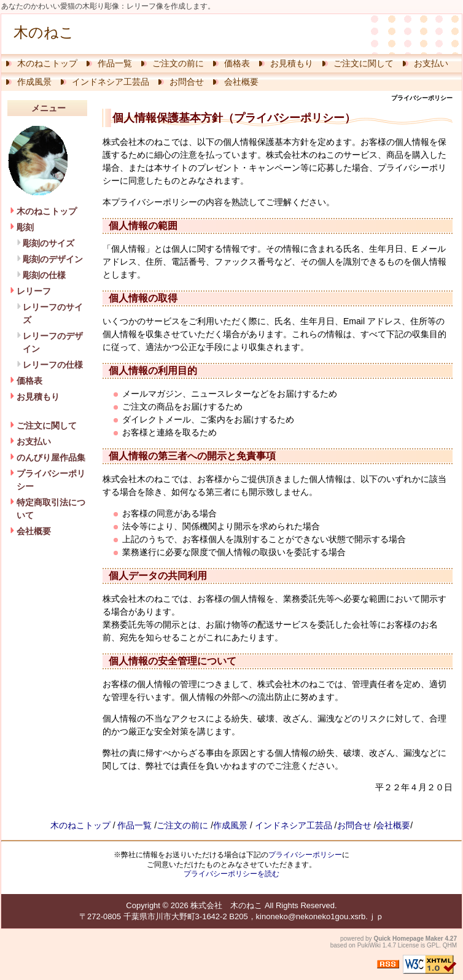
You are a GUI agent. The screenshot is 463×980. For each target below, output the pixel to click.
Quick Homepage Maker (408, 939)
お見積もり (292, 63)
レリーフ (34, 291)
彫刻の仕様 (44, 275)
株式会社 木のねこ (226, 905)
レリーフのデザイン (53, 342)
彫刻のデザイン (53, 259)
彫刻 (25, 227)
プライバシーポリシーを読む (231, 874)
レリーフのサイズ (53, 313)
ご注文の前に (178, 63)
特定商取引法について (51, 509)
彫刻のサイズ (49, 243)
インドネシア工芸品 (111, 82)
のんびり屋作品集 (51, 457)
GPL (433, 945)
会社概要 (241, 82)
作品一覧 (115, 63)
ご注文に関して (364, 63)
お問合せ (187, 82)
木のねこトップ (47, 63)
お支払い (431, 63)
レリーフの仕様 (53, 365)
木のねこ (44, 32)
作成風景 (34, 82)
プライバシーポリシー (51, 480)
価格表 (237, 63)
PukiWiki (369, 945)
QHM (450, 945)
